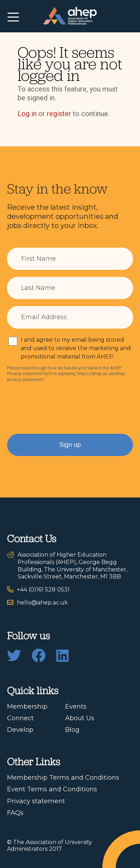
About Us (80, 718)
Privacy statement (36, 801)
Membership (27, 707)
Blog (72, 730)
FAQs (15, 813)
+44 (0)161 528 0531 (43, 590)
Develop (20, 730)
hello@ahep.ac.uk (42, 603)
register (59, 114)
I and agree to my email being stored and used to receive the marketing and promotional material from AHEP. (76, 348)
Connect (20, 718)
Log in (27, 114)
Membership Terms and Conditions (63, 778)
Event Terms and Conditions (52, 789)
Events (76, 707)
